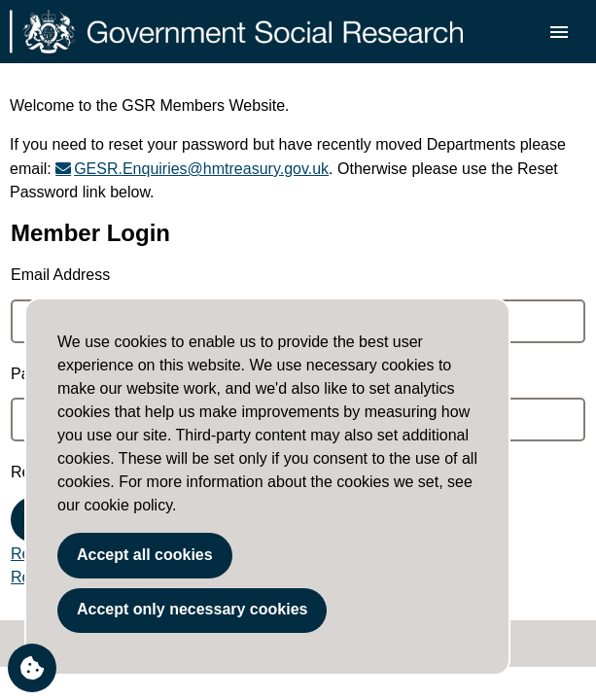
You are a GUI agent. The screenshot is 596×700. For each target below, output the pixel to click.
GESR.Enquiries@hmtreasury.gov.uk (201, 169)
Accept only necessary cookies (192, 609)
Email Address (60, 275)
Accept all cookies (145, 555)
